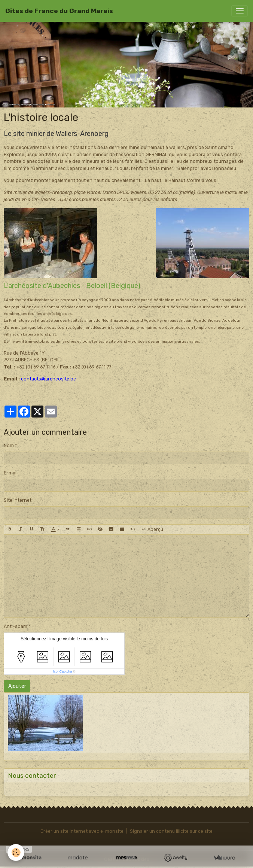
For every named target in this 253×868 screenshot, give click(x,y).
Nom (9, 446)
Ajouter (17, 686)
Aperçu (152, 529)
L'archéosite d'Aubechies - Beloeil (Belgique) (72, 286)
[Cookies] (16, 852)
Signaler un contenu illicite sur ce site (171, 831)
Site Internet (18, 500)
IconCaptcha (63, 671)
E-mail (11, 473)
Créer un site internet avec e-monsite (82, 831)
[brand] (59, 11)
